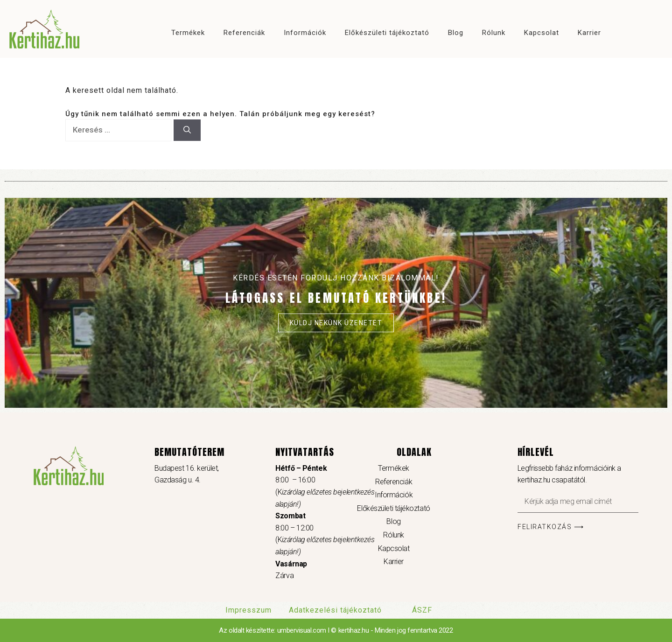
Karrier (589, 33)
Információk (305, 33)
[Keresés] (187, 130)
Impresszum (248, 610)
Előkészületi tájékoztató (387, 33)
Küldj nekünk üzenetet (336, 323)
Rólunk (494, 33)
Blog (456, 33)
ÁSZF (422, 610)
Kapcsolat (542, 33)
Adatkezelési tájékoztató (335, 610)
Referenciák (244, 33)
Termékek (188, 33)
